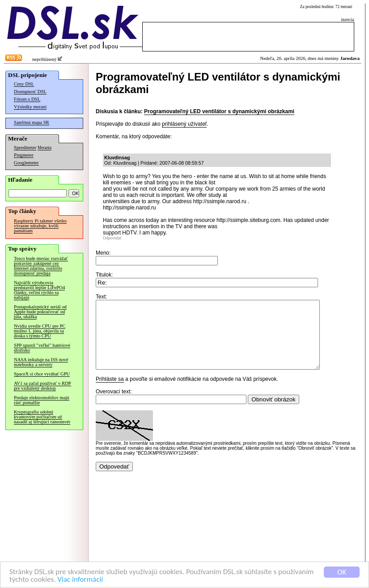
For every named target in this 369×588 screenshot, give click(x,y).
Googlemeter (26, 163)
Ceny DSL (24, 84)
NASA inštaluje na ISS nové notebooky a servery (41, 362)
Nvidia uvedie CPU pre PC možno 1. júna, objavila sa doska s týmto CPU (40, 331)
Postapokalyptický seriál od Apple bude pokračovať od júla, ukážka (40, 312)
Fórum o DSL (27, 99)
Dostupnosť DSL (30, 92)
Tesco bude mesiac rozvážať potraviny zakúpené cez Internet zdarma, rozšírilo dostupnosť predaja (41, 266)
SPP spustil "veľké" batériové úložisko (42, 348)
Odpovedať (112, 238)
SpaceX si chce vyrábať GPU (42, 374)
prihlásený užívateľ (184, 124)
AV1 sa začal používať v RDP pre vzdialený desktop (42, 386)
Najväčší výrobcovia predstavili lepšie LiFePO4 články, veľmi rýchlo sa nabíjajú (39, 290)
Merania (45, 148)
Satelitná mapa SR (32, 122)
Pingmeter (24, 155)
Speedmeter (25, 147)
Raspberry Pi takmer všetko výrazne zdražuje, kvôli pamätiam (40, 226)
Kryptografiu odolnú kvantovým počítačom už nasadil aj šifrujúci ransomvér (42, 417)
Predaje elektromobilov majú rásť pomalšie (42, 400)
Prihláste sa (110, 392)
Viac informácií (80, 580)
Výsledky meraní (30, 107)
